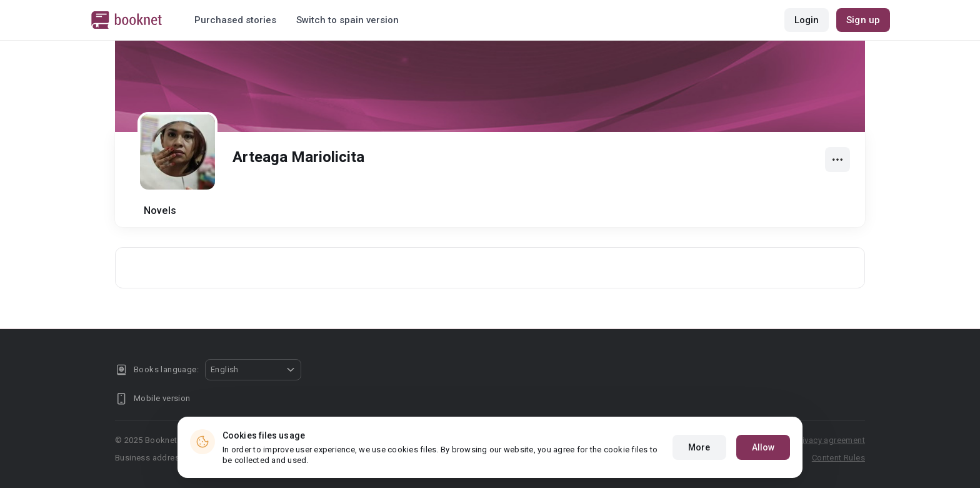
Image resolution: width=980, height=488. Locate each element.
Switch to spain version (347, 20)
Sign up (863, 20)
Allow (763, 450)
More (699, 450)
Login (807, 20)
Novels (160, 211)
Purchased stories (235, 20)
